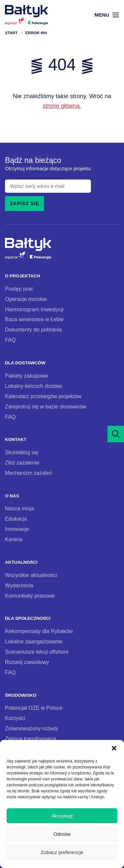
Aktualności (21, 562)
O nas (12, 496)
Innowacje (17, 529)
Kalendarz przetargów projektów (43, 396)
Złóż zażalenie (22, 463)
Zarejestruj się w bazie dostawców (46, 406)
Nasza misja (20, 508)
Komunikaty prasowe (30, 596)
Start (11, 33)
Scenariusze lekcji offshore (37, 652)
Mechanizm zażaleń (29, 473)
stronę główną (61, 106)
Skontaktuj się (22, 452)
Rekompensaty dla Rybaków (39, 631)
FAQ (10, 340)
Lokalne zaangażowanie (34, 641)
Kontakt (16, 439)
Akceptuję (62, 816)
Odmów (62, 834)
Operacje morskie (26, 299)
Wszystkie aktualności (31, 575)
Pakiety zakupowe (26, 376)
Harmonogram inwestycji (34, 309)
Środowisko (21, 695)
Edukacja (16, 519)
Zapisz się (24, 203)
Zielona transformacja (31, 739)
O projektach (22, 276)
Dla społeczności (28, 618)
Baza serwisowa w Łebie (34, 319)
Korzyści (15, 718)
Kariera (14, 539)
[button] (114, 748)
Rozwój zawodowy (27, 662)
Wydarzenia (19, 585)
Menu (107, 15)
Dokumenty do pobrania (33, 329)
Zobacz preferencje (62, 852)
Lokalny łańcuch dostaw (33, 386)
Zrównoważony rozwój (31, 728)
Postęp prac (19, 289)
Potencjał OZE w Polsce (34, 708)
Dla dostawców (25, 363)
